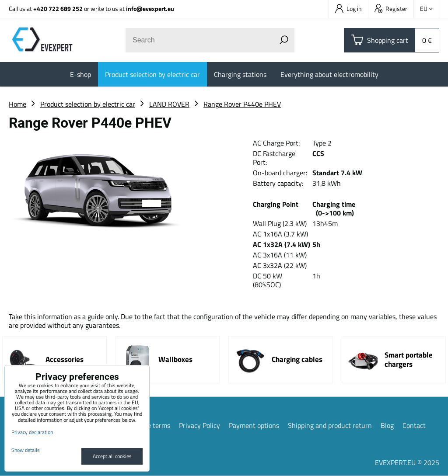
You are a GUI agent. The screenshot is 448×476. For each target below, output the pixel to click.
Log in (348, 9)
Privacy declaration (32, 432)
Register (391, 9)
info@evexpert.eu (150, 9)
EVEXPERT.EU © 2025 (407, 462)
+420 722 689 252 (58, 9)
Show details (26, 450)
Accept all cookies (112, 456)
